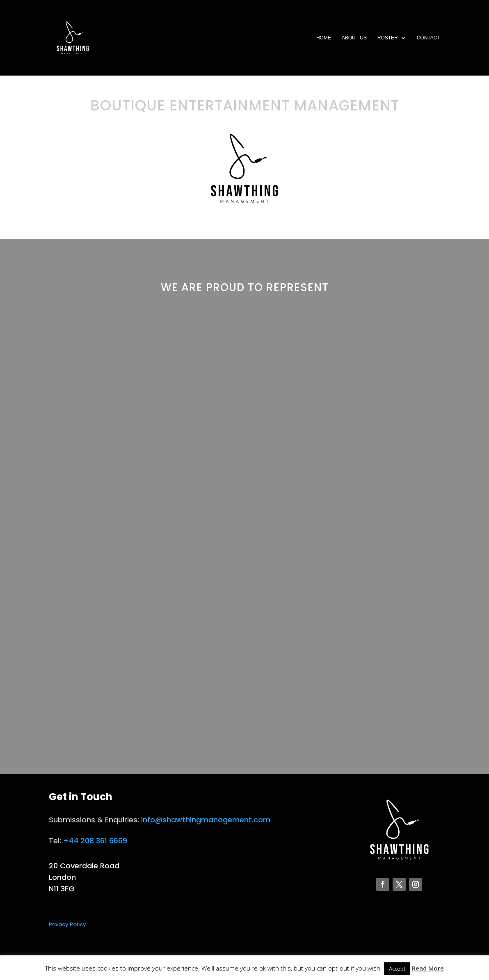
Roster (388, 38)
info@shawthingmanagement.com (206, 820)
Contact (428, 38)
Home (324, 38)
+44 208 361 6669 (95, 841)
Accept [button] (397, 969)
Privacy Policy (67, 924)
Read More (428, 968)
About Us (354, 38)
